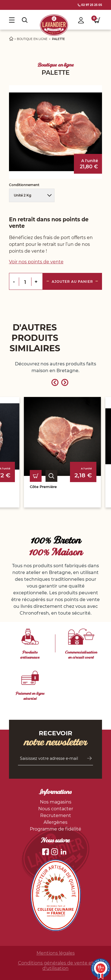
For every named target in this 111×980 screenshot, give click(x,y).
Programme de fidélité (55, 829)
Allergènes (55, 822)
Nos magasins (56, 802)
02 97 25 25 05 (90, 5)
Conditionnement (25, 185)
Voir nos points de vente (36, 262)
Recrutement (56, 815)
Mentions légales (56, 953)
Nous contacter (56, 809)
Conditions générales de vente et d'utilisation (56, 966)
